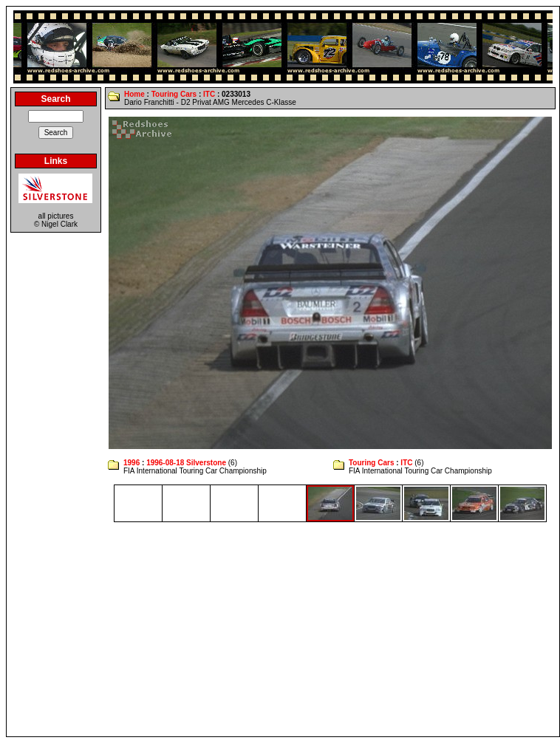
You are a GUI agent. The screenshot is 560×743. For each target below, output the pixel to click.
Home (134, 94)
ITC (209, 94)
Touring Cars (174, 94)
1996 (132, 463)
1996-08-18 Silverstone (186, 463)
